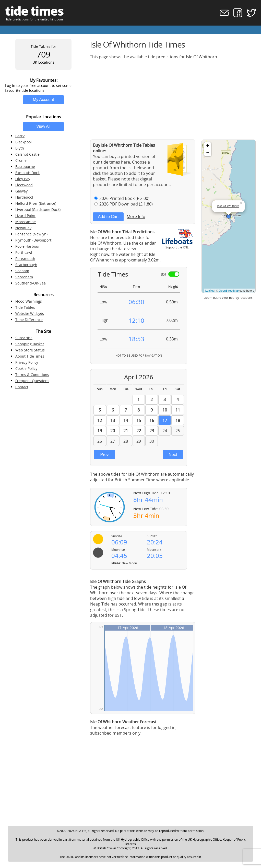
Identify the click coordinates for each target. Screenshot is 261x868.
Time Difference (29, 320)
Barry (20, 136)
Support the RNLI (177, 245)
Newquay (23, 228)
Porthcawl (24, 252)
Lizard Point (25, 216)
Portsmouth (25, 259)
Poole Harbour (28, 246)
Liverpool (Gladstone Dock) (38, 209)
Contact (22, 387)
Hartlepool (24, 197)
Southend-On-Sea (31, 283)
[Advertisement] (173, 99)
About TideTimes (30, 356)
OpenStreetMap (229, 291)
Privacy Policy (27, 362)
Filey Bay (23, 179)
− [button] (208, 153)
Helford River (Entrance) (36, 203)
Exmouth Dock (27, 173)
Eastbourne (25, 167)
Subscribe (24, 338)
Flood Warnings (29, 301)
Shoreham (24, 277)
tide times (34, 11)
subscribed (101, 733)
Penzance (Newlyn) (31, 234)
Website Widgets (30, 313)
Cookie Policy (26, 368)
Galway (21, 191)
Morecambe (26, 222)
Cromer (22, 160)
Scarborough (26, 265)
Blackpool (23, 142)
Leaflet (210, 291)
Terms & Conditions (32, 375)
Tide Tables (25, 307)
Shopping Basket (30, 344)
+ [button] (208, 146)
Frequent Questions (32, 381)
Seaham (22, 271)
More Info (136, 216)
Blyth (20, 148)
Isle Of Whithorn (228, 206)
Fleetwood (24, 185)
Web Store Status (30, 350)
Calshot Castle (27, 154)
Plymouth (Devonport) (34, 240)
